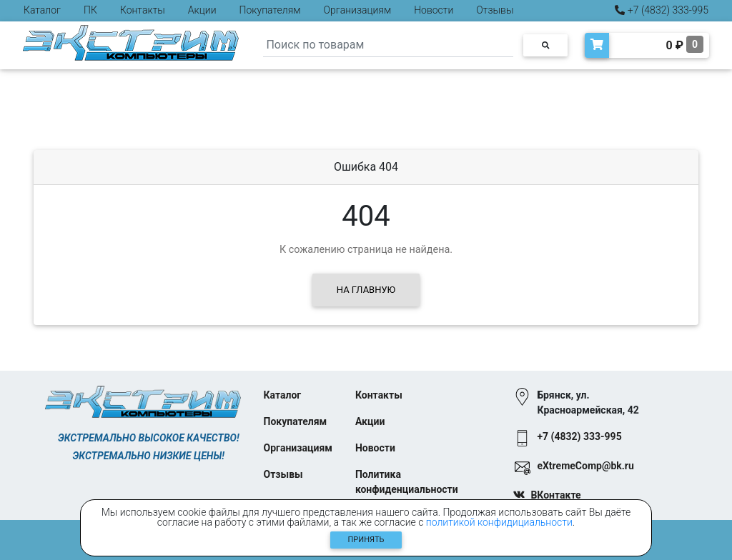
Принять (366, 540)
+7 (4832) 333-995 (662, 10)
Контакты (143, 10)
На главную (366, 290)
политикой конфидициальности (499, 522)
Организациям (358, 10)
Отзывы (495, 10)
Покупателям (270, 10)
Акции (202, 10)
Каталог (42, 10)
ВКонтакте (555, 495)
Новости (434, 10)
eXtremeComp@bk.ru (585, 466)
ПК (90, 10)
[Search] (388, 45)
